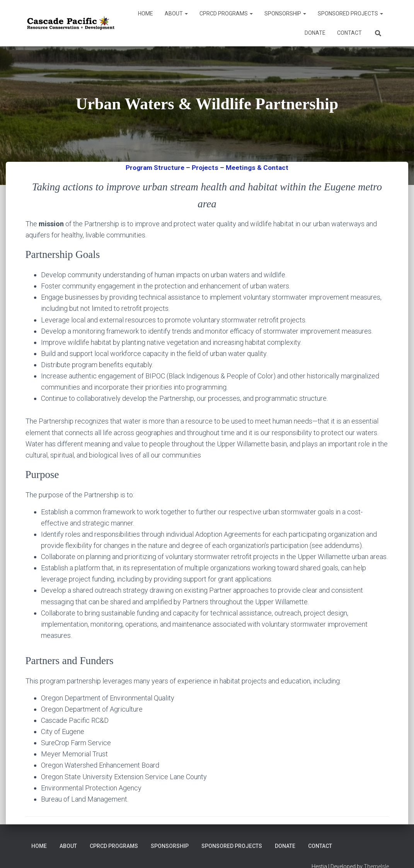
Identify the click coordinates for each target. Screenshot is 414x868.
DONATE (315, 33)
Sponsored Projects (350, 14)
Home (146, 14)
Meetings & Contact (258, 167)
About (176, 14)
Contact (349, 33)
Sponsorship (285, 14)
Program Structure (154, 167)
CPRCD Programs (226, 14)
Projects (205, 167)
